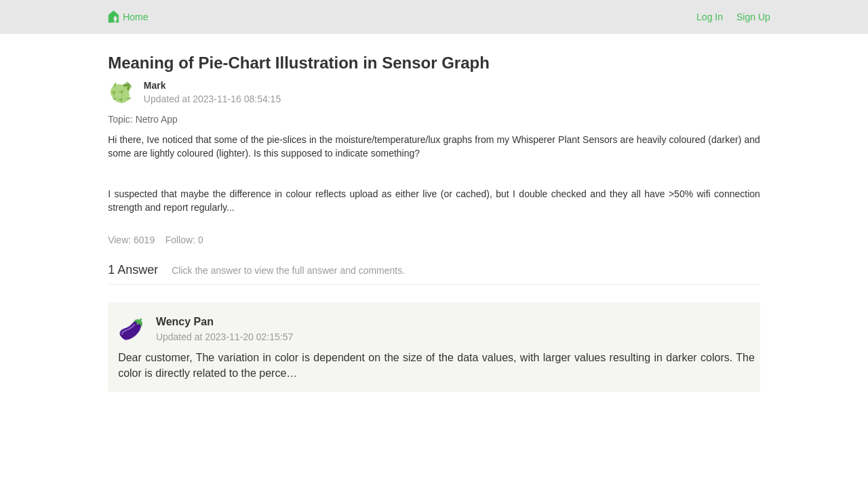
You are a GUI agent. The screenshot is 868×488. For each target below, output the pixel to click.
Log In (710, 17)
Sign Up (753, 17)
